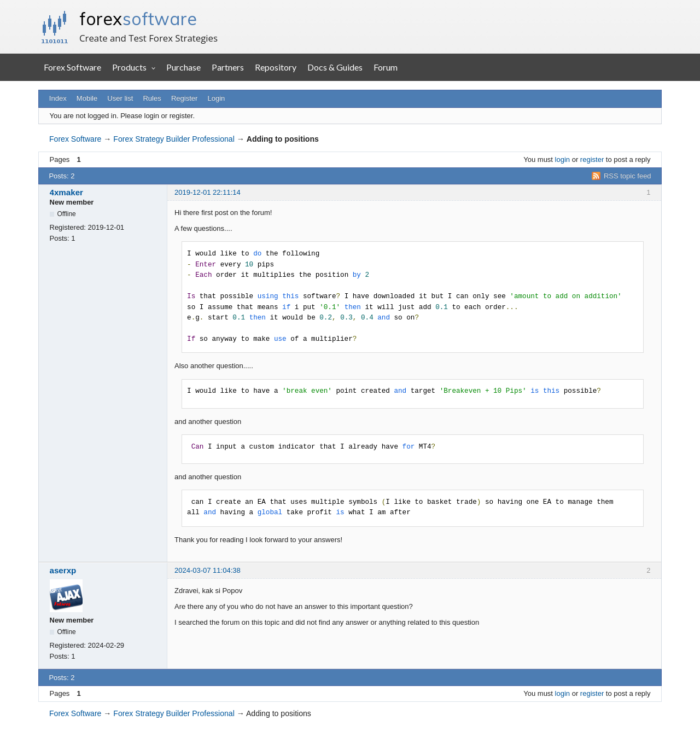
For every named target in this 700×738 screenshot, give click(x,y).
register (592, 159)
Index (58, 98)
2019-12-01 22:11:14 (208, 192)
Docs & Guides (335, 67)
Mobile (87, 98)
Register (184, 98)
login (562, 159)
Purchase (183, 67)
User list (120, 98)
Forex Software (72, 67)
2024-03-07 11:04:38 (208, 570)
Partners (228, 67)
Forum (386, 67)
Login (217, 98)
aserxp (63, 570)
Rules (152, 98)
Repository (276, 67)
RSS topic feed (628, 176)
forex (138, 19)
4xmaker (67, 192)
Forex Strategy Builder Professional (174, 139)
